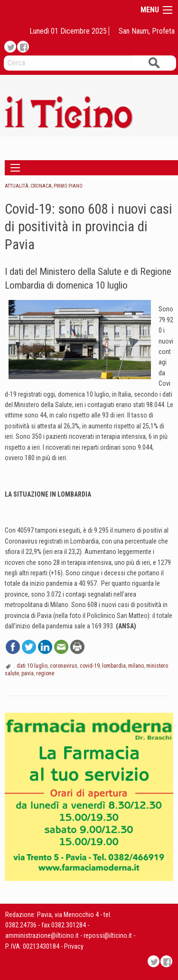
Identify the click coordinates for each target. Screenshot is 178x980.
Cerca (154, 63)
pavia (28, 673)
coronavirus (64, 666)
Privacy (74, 946)
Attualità (17, 186)
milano (136, 666)
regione (45, 673)
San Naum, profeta (147, 31)
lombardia (114, 666)
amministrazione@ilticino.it (42, 935)
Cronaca (41, 186)
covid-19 (90, 666)
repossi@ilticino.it (108, 935)
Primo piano (68, 186)
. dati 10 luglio (31, 666)
